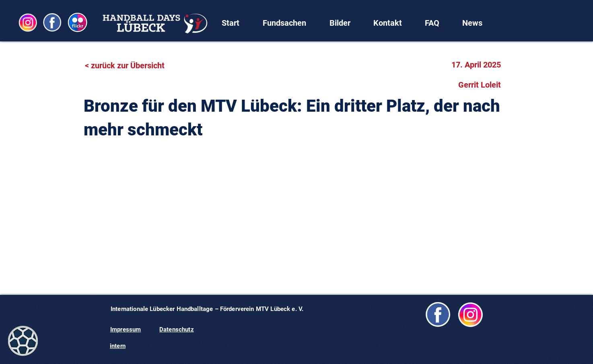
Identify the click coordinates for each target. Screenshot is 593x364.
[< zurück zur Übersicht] (130, 65)
